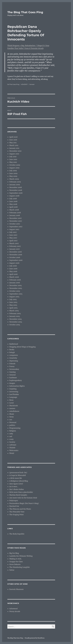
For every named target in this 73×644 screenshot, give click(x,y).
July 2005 (13, 299)
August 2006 (14, 263)
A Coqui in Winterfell (18, 475)
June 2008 (13, 201)
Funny (12, 366)
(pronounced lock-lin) (18, 473)
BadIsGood (14, 344)
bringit (12, 352)
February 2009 (15, 182)
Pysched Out (14, 506)
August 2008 (14, 196)
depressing (14, 361)
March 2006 (14, 277)
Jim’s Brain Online (17, 489)
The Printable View (17, 512)
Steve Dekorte (15, 564)
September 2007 (16, 227)
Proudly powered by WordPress (35, 638)
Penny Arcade (15, 611)
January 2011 (14, 148)
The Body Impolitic (17, 534)
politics (12, 425)
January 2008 (15, 215)
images (12, 383)
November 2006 (16, 255)
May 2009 (13, 176)
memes (12, 408)
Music (12, 414)
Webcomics (14, 450)
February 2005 (15, 313)
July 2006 (13, 266)
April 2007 (13, 241)
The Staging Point (17, 515)
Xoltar (12, 570)
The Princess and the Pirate (20, 509)
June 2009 (13, 173)
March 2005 (14, 311)
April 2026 (13, 137)
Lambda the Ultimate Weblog (21, 556)
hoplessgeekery (16, 380)
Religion (13, 431)
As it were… (14, 487)
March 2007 (14, 243)
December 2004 (16, 319)
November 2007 (16, 221)
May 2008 (13, 204)
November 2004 (16, 322)
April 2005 (13, 308)
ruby (11, 434)
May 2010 (13, 162)
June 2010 (13, 159)
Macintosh (14, 406)
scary (11, 439)
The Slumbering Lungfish (20, 567)
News (12, 417)
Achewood (13, 609)
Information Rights (17, 386)
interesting (14, 392)
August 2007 (14, 229)
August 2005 (14, 297)
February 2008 (15, 213)
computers (14, 355)
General (32, 84)
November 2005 (16, 288)
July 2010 (13, 157)
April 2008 (13, 207)
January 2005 (15, 316)
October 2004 (15, 325)
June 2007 (13, 235)
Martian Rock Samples (18, 495)
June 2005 (13, 302)
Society (12, 442)
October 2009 (15, 165)
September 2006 (16, 260)
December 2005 (16, 285)
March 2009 (14, 179)
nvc (11, 420)
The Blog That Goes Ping (25, 12)
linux (11, 400)
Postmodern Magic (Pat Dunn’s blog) (24, 503)
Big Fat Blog (14, 553)
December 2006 (16, 252)
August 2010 (14, 154)
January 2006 (15, 283)
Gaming (12, 372)
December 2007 (15, 218)
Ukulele (12, 448)
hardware (13, 378)
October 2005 (15, 291)
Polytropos (14, 501)
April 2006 (13, 274)
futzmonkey (14, 369)
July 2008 (13, 199)
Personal (13, 422)
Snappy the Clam (16, 562)
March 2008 (14, 210)
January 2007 (15, 249)
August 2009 (14, 168)
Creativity (13, 358)
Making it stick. (15, 559)
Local (11, 403)
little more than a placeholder (21, 492)
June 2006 (13, 269)
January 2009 (15, 185)
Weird (12, 453)
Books (12, 350)
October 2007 (15, 224)
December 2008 (16, 187)
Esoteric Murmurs (16, 589)
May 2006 (13, 271)
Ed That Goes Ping (13, 84)
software (13, 445)
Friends (12, 364)
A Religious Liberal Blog (19, 481)
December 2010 (15, 151)
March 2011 (14, 145)
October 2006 (15, 257)
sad (11, 436)
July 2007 (13, 232)
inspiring (13, 389)
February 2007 (15, 246)
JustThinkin (14, 394)
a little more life (16, 478)
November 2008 (16, 190)
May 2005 (13, 305)
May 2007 (13, 238)
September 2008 (16, 193)
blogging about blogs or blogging (23, 347)
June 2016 (13, 140)
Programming (15, 428)
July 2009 (13, 171)
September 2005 (16, 294)
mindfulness (14, 411)
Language (13, 397)
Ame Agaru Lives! (16, 484)
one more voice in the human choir (23, 498)
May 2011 (13, 143)
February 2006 (15, 280)
